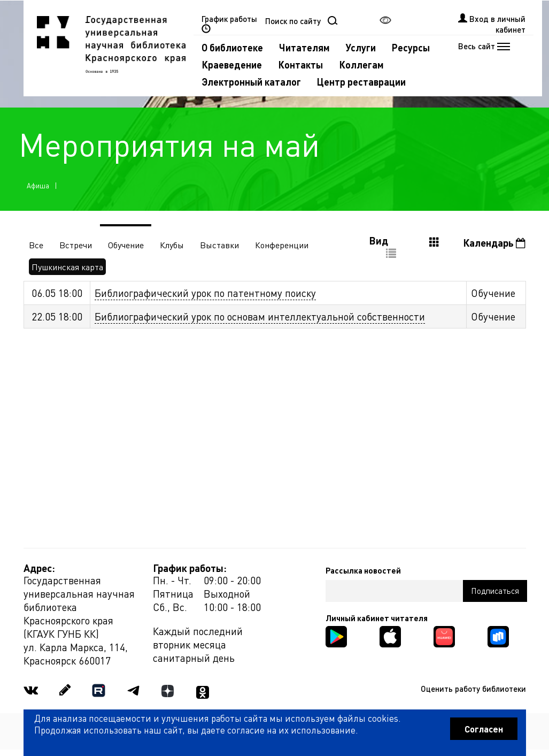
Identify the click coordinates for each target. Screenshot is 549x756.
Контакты (300, 64)
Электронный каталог (251, 82)
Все (36, 245)
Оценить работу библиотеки (473, 689)
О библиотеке (232, 47)
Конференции (282, 245)
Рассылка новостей (363, 570)
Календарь (494, 243)
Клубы (172, 245)
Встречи (76, 245)
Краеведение (232, 64)
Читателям (304, 47)
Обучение (126, 245)
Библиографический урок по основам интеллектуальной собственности (260, 316)
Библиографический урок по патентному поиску (205, 293)
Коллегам (361, 64)
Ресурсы (411, 47)
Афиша (38, 185)
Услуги (361, 47)
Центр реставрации (361, 82)
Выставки (219, 245)
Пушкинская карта (67, 267)
